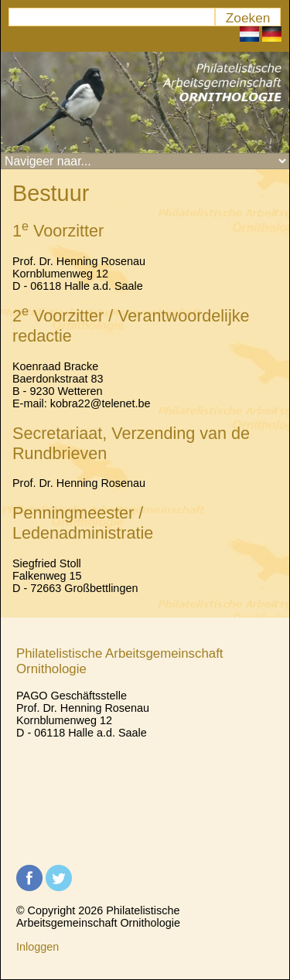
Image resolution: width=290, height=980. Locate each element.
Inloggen (38, 947)
